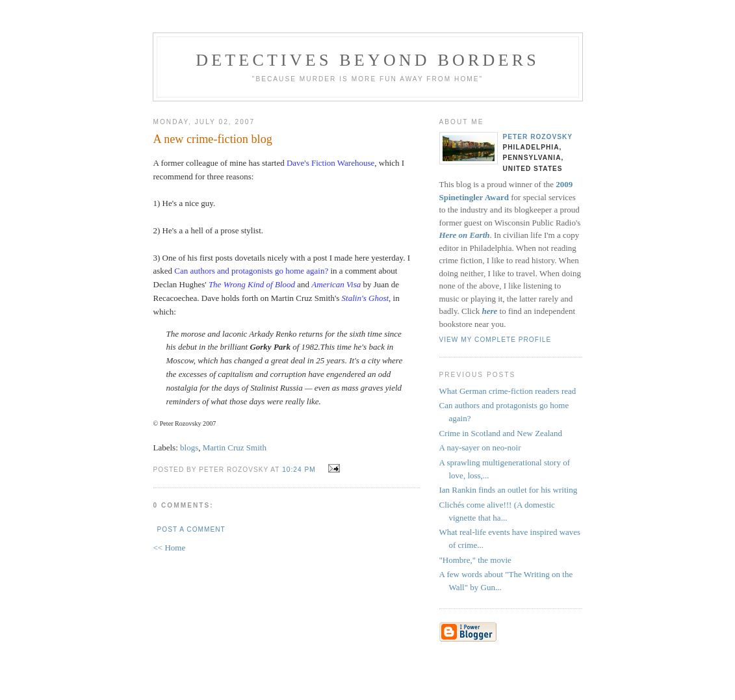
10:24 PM (299, 470)
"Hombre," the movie (475, 560)
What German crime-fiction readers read (508, 391)
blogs (189, 447)
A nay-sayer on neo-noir (480, 447)
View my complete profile (496, 340)
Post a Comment (191, 529)
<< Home (170, 548)
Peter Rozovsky (538, 137)
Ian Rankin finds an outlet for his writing (509, 490)
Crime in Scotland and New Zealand (501, 433)
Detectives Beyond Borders (367, 60)
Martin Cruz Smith (235, 447)
